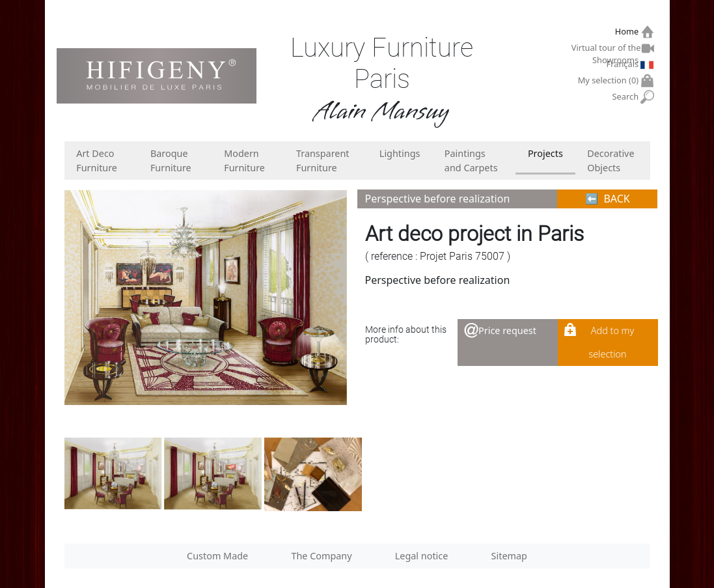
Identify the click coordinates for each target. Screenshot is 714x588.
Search (627, 97)
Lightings (400, 153)
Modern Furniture (244, 161)
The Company (321, 556)
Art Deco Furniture (97, 161)
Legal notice (422, 556)
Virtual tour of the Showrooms (607, 49)
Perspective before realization (438, 199)
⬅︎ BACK (608, 199)
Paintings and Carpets (471, 161)
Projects (545, 153)
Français (624, 64)
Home (628, 32)
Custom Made (217, 556)
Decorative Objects (611, 161)
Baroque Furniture (171, 161)
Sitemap (509, 556)
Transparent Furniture (323, 161)
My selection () (610, 80)
